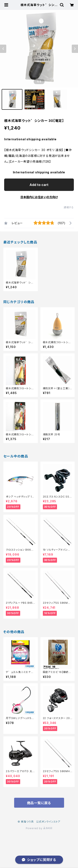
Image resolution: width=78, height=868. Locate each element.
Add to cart (39, 185)
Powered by (39, 828)
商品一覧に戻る (39, 803)
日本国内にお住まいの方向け (39, 197)
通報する (69, 207)
